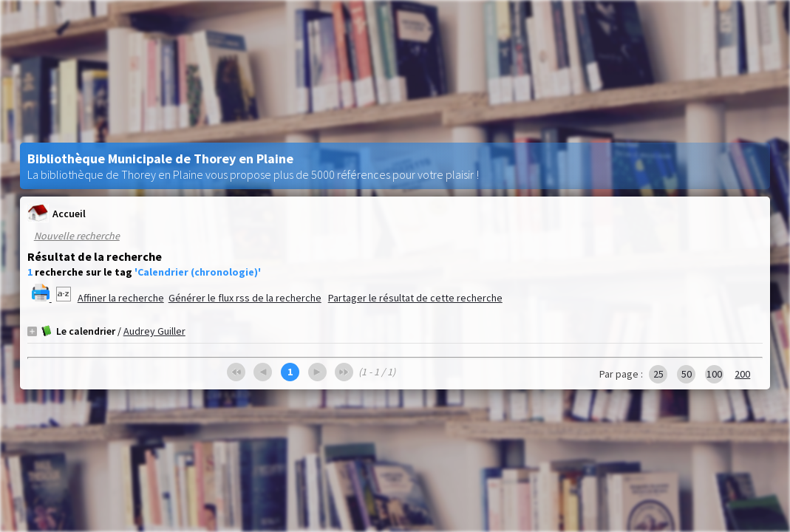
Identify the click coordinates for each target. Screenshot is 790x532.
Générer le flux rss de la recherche (245, 298)
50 (687, 374)
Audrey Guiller (154, 331)
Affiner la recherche (121, 298)
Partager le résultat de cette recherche (415, 298)
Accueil (57, 213)
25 (658, 374)
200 (742, 374)
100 (714, 374)
